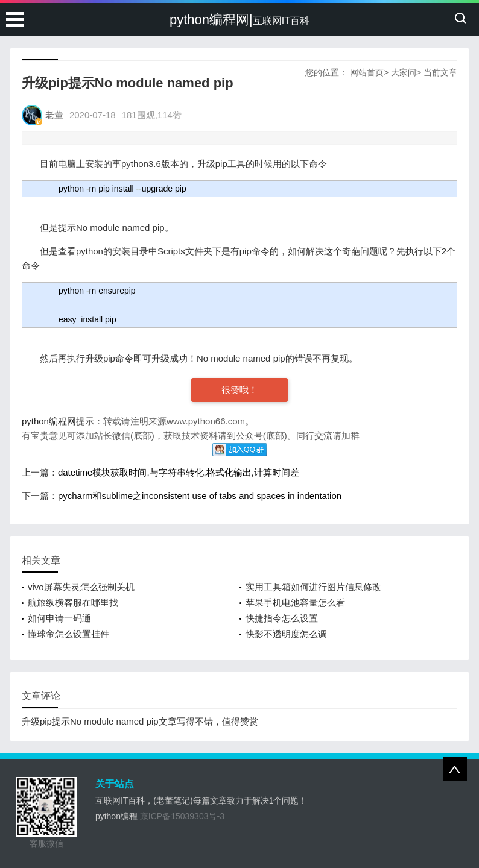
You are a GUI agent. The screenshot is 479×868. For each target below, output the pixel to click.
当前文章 (440, 72)
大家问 (404, 72)
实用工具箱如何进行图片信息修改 (313, 587)
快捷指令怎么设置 (282, 618)
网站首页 (367, 72)
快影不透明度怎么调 (286, 634)
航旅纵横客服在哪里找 (73, 602)
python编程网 (49, 421)
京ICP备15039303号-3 (182, 816)
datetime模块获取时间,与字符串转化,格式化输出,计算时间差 (179, 472)
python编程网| (239, 20)
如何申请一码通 (59, 618)
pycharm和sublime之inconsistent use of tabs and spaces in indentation (200, 496)
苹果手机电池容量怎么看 (295, 602)
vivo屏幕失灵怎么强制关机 (81, 587)
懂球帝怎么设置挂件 (68, 634)
